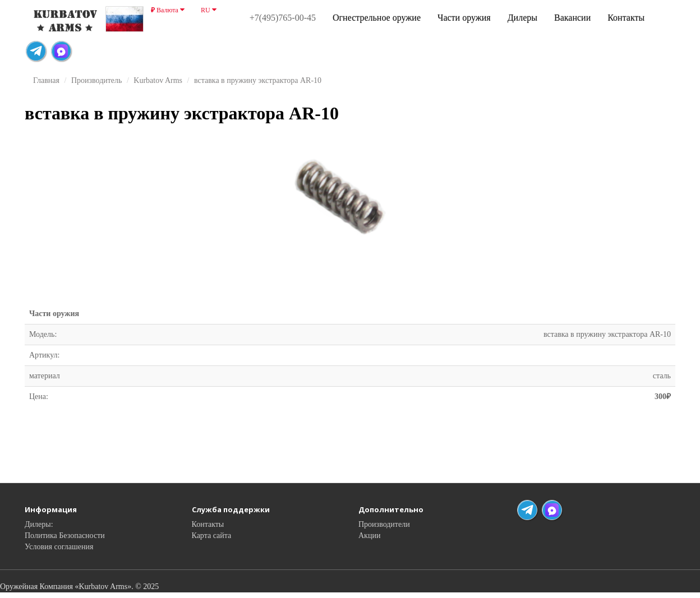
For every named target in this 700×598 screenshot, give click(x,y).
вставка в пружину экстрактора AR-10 (258, 80)
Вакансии (572, 18)
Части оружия (464, 18)
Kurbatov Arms (158, 80)
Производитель (97, 80)
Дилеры (522, 18)
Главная (46, 80)
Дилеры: (39, 524)
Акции (369, 536)
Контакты (626, 18)
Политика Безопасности (65, 536)
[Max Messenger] (61, 51)
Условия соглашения (59, 547)
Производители (384, 524)
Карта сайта (212, 536)
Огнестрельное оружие (377, 18)
